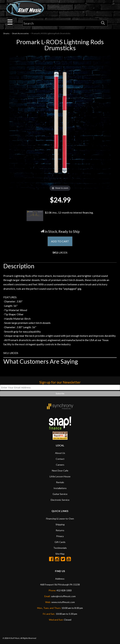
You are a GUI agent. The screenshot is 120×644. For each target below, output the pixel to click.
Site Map (60, 554)
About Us (60, 453)
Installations (60, 488)
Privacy (60, 536)
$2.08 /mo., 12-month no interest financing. (60, 216)
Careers (60, 465)
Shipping (60, 525)
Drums (6, 34)
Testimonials (60, 548)
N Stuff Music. (14, 638)
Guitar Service (60, 494)
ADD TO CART (60, 241)
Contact (60, 459)
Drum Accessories (21, 34)
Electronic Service (60, 500)
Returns (60, 530)
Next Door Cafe (60, 471)
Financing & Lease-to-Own (60, 519)
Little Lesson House (60, 477)
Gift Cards (60, 542)
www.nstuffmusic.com (63, 602)
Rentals (60, 482)
